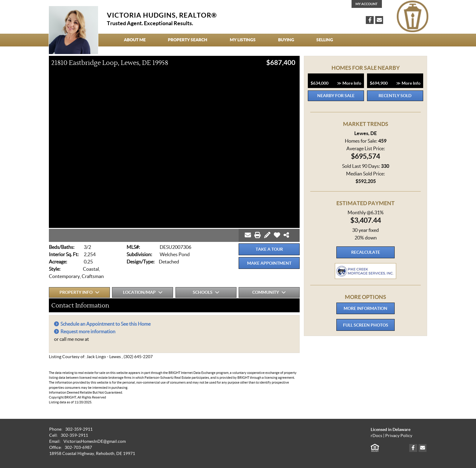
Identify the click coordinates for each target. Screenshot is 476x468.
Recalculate (366, 252)
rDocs (376, 436)
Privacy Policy (399, 436)
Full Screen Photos (366, 325)
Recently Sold (395, 96)
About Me (135, 40)
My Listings (243, 40)
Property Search (188, 40)
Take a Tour (269, 249)
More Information (365, 308)
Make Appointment (269, 263)
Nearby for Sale (336, 96)
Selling (325, 40)
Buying (286, 40)
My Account (367, 4)
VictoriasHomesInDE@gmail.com (95, 441)
